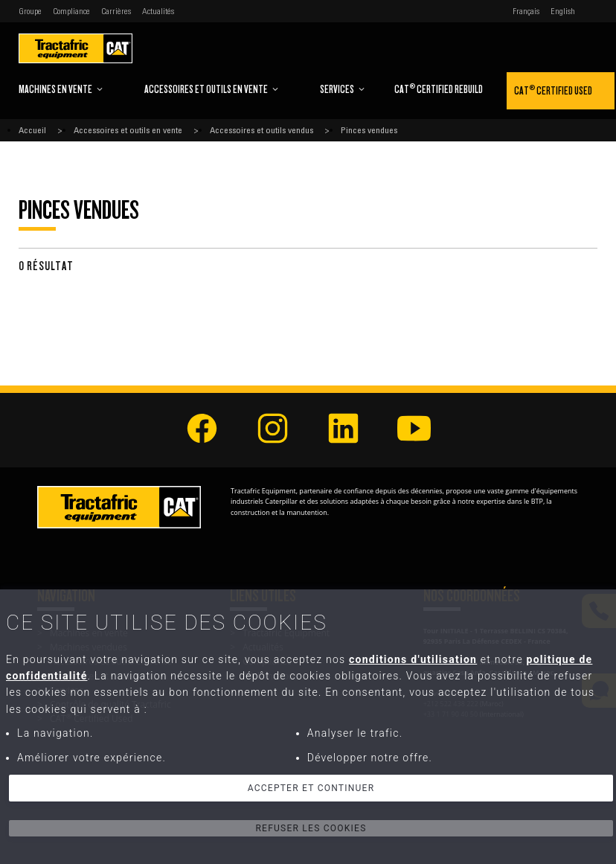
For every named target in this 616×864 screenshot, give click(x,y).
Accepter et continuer (311, 788)
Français (526, 11)
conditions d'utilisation (413, 659)
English (563, 11)
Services (343, 89)
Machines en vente (61, 89)
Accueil (32, 130)
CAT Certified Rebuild (439, 88)
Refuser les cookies (311, 828)
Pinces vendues (369, 130)
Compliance (71, 11)
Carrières (116, 11)
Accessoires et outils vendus (262, 130)
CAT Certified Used (553, 90)
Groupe (30, 11)
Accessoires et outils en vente (212, 89)
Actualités (158, 11)
